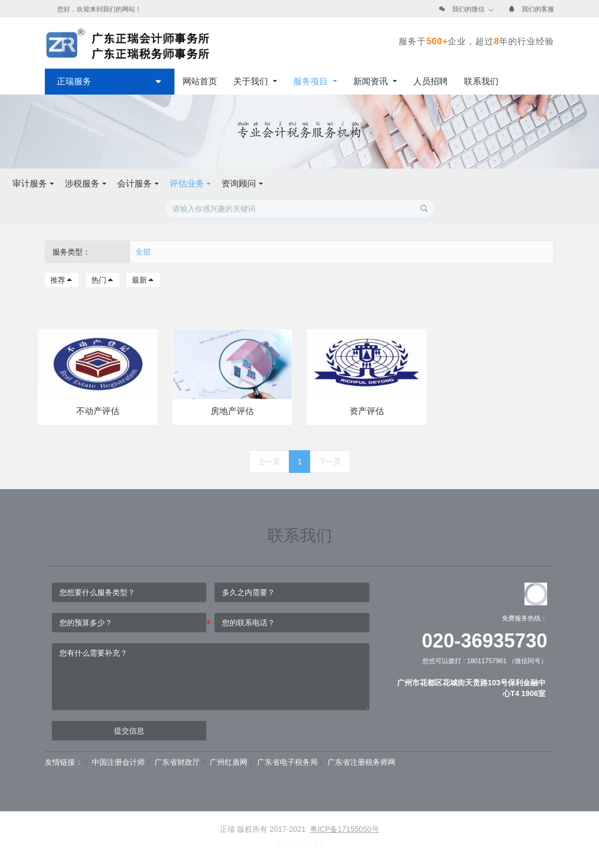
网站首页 (200, 81)
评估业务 (348, 183)
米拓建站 (291, 843)
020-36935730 (484, 641)
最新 (143, 280)
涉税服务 (244, 183)
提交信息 (129, 731)
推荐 (62, 280)
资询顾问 (401, 183)
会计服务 (296, 183)
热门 (103, 280)
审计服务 (192, 183)
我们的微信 (468, 9)
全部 (143, 252)
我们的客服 (538, 9)
